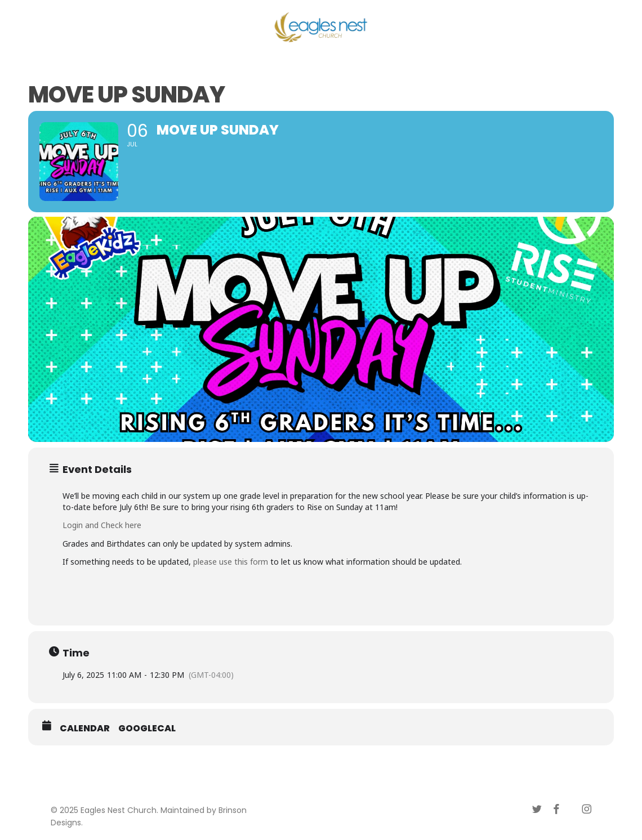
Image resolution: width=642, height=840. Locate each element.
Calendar (85, 729)
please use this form (231, 562)
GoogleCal (147, 729)
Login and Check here (102, 525)
